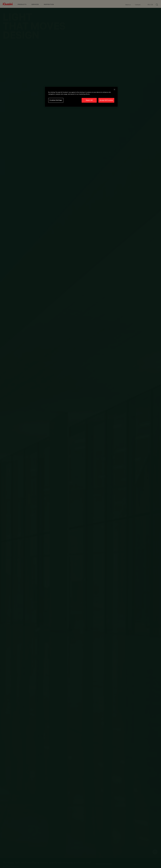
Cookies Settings (56, 100)
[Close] (114, 90)
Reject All (89, 100)
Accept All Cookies (106, 100)
